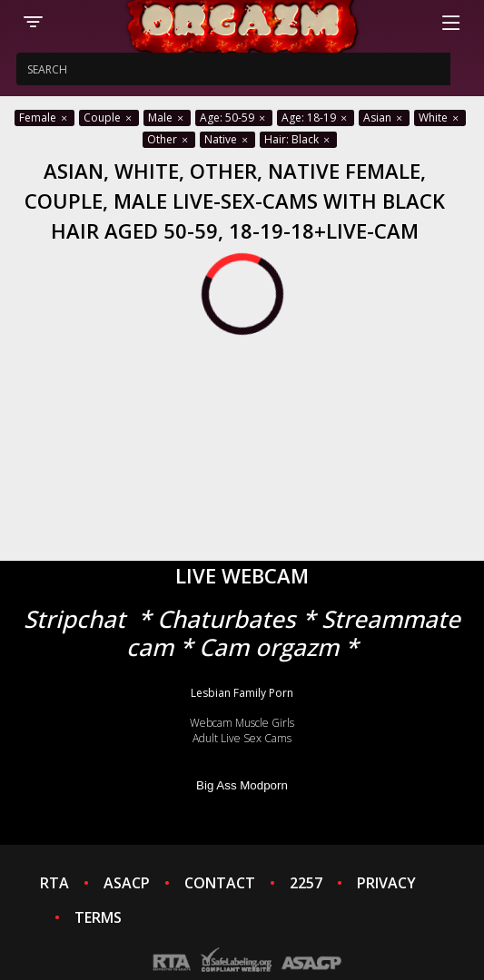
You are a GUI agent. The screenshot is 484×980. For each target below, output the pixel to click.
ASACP (127, 883)
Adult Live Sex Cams (242, 738)
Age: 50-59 (234, 118)
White (440, 118)
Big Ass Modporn (242, 785)
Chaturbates (227, 619)
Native (227, 139)
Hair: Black (298, 139)
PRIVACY (386, 883)
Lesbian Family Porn (242, 693)
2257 (306, 883)
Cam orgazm (269, 647)
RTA (54, 883)
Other (169, 139)
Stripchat (74, 619)
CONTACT (220, 883)
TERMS (98, 917)
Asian (384, 118)
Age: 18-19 (316, 118)
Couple (109, 118)
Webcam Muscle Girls (242, 723)
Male (167, 118)
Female (44, 118)
